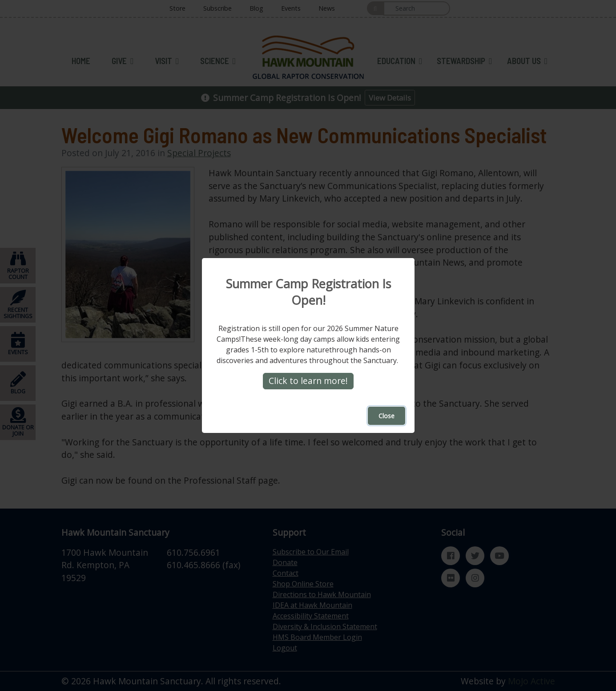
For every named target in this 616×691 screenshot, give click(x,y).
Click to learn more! (308, 381)
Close (387, 416)
